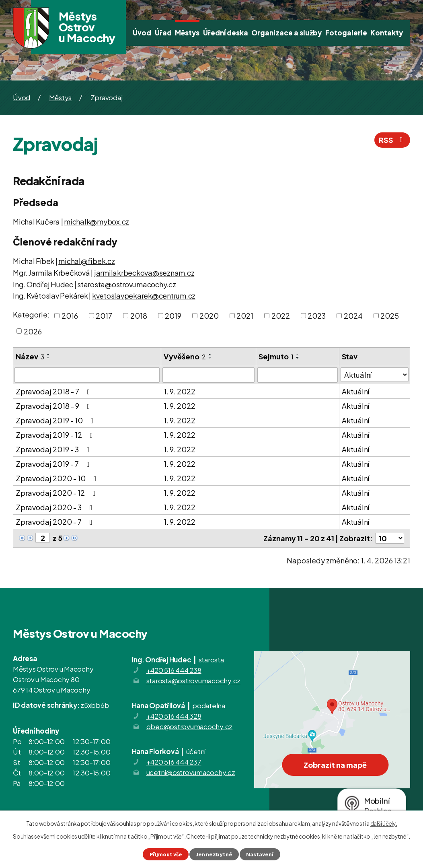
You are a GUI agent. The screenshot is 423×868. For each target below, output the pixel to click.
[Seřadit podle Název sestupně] (49, 358)
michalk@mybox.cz (97, 222)
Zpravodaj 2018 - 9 (54, 406)
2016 (70, 316)
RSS (392, 140)
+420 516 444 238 (174, 670)
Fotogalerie (346, 33)
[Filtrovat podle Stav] (375, 375)
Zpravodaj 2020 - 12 (57, 493)
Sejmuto (276, 356)
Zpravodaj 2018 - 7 (54, 391)
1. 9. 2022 (180, 391)
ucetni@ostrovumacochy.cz (191, 772)
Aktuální (355, 391)
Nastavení (260, 854)
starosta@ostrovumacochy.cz (127, 284)
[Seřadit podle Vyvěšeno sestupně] (210, 358)
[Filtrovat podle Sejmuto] (297, 375)
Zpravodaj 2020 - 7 (56, 522)
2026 (33, 331)
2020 (209, 316)
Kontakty (387, 33)
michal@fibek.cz (86, 261)
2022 (281, 316)
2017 (104, 316)
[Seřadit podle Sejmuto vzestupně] (298, 355)
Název (30, 356)
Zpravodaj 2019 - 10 (56, 420)
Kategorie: (31, 314)
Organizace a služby (286, 33)
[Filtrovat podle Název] (87, 375)
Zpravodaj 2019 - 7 (54, 464)
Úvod (142, 33)
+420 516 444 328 (174, 716)
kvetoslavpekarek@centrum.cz (144, 296)
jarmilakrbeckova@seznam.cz (144, 273)
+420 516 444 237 (174, 762)
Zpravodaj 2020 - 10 (58, 478)
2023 (317, 316)
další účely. (384, 823)
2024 (353, 316)
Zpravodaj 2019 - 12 (56, 435)
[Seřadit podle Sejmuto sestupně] (298, 358)
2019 (173, 316)
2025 (390, 316)
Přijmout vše (166, 854)
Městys (187, 33)
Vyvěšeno (185, 356)
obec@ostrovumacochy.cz (190, 726)
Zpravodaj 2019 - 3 (54, 449)
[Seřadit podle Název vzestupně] (49, 355)
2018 (139, 316)
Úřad (163, 33)
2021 (245, 316)
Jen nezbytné (214, 854)
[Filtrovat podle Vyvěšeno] (208, 375)
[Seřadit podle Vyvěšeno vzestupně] (210, 355)
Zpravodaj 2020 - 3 (56, 507)
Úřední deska (226, 33)
